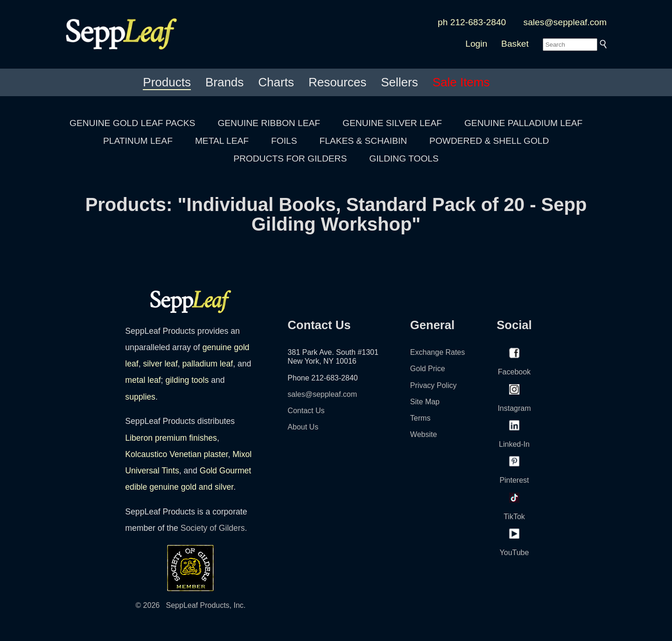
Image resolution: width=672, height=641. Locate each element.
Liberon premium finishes (171, 438)
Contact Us (306, 411)
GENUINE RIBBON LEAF (269, 123)
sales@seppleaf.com (565, 22)
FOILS (284, 141)
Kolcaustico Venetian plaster (176, 454)
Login (476, 44)
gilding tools (187, 380)
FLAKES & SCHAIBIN (363, 141)
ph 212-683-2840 (472, 22)
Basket (515, 44)
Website (424, 434)
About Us (303, 427)
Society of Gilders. (214, 528)
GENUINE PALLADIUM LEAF (523, 123)
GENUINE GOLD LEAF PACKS (132, 123)
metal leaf (143, 380)
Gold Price (428, 369)
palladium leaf (208, 364)
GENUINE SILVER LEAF (392, 123)
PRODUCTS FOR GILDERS (290, 158)
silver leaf (160, 364)
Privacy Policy (434, 385)
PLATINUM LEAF (138, 141)
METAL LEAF (222, 141)
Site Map (425, 402)
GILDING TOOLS (404, 158)
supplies (140, 397)
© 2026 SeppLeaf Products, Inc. (190, 605)
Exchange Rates (437, 352)
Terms (420, 418)
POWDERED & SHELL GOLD (489, 141)
